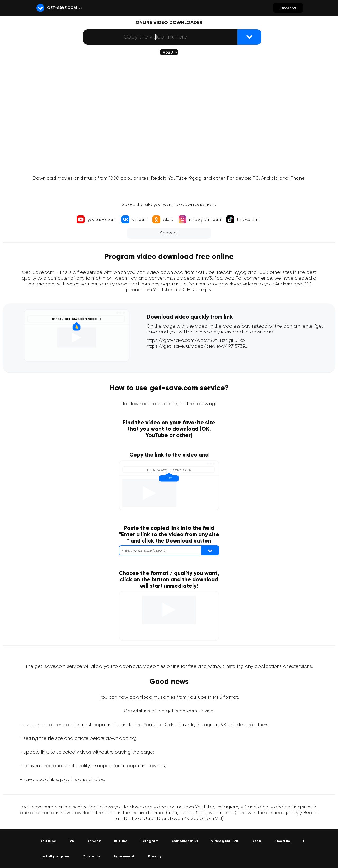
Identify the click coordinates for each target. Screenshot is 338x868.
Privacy (155, 856)
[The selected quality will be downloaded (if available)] (169, 52)
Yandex (94, 841)
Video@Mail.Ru (225, 841)
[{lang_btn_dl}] (249, 37)
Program (288, 8)
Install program (55, 856)
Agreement (124, 856)
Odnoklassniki (185, 841)
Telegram (150, 841)
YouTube (48, 841)
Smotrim (282, 841)
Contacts (91, 856)
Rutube (121, 841)
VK (72, 841)
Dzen (256, 841)
